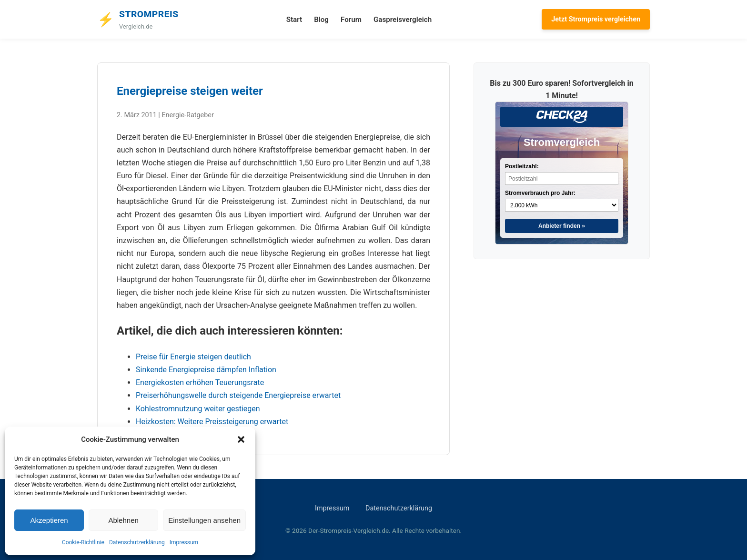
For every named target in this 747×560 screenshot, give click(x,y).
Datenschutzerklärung (137, 542)
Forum (351, 20)
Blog (321, 20)
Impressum (184, 542)
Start (294, 20)
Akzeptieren (49, 520)
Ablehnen (123, 520)
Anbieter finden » (562, 226)
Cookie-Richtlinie (83, 542)
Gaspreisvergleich (403, 20)
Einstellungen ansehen (204, 520)
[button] (241, 439)
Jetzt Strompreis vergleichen (596, 19)
